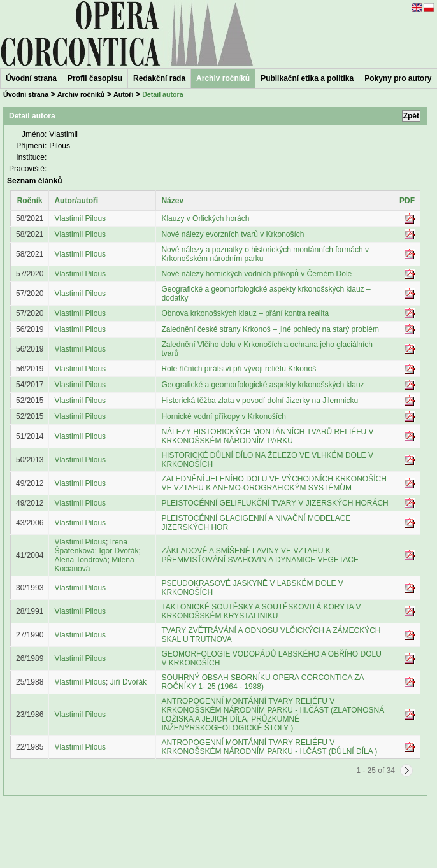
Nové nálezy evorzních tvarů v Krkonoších (233, 234)
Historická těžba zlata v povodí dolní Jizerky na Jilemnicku (260, 401)
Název (172, 201)
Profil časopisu (95, 78)
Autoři (123, 94)
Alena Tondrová (81, 560)
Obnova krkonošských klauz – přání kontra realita (245, 313)
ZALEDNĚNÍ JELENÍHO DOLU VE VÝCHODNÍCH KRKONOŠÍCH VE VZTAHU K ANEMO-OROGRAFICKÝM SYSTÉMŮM (274, 483)
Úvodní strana (31, 78)
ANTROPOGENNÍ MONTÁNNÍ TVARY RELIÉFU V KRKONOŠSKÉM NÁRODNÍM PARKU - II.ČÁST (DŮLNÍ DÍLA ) (269, 747)
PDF (407, 201)
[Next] (406, 771)
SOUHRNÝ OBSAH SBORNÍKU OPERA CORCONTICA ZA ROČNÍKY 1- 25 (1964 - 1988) (262, 682)
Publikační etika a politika (307, 78)
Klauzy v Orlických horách (205, 218)
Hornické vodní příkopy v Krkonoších (223, 416)
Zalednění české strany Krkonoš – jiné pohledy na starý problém (270, 329)
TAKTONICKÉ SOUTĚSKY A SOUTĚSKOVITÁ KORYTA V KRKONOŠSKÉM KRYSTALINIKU (261, 611)
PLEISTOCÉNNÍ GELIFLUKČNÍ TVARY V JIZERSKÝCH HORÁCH (275, 503)
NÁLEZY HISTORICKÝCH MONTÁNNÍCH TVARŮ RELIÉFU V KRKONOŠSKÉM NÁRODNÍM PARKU (267, 436)
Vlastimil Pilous (80, 218)
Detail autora (163, 94)
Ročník (30, 201)
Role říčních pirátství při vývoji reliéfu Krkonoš (239, 369)
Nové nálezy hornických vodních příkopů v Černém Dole (256, 274)
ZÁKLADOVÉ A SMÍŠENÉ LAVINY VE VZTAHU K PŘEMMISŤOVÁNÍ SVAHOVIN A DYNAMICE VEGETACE (260, 555)
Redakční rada (159, 78)
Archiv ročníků (81, 94)
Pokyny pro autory (398, 78)
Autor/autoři (76, 201)
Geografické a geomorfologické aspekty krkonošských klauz (262, 385)
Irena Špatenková (91, 546)
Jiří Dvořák (128, 682)
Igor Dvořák (118, 551)
